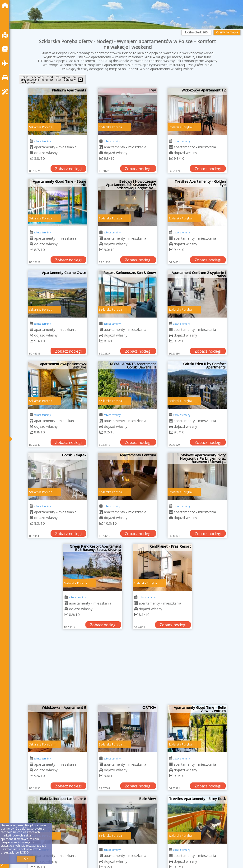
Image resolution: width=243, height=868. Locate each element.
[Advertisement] (128, 669)
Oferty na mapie (227, 32)
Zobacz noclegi (68, 169)
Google (20, 829)
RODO (24, 852)
